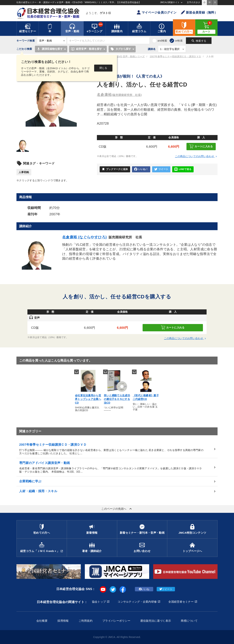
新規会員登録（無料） (199, 12)
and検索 (162, 41)
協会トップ (99, 602)
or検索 (179, 41)
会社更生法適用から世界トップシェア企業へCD (88, 399)
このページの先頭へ (117, 509)
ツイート (161, 169)
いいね (144, 589)
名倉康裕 (119, 95)
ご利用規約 (86, 621)
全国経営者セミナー (181, 602)
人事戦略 (24, 172)
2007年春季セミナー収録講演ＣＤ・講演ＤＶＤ (175, 57)
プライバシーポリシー (116, 621)
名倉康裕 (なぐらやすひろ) (84, 237)
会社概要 (42, 621)
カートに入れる (201, 146)
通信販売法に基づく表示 (156, 621)
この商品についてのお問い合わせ (196, 156)
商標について (189, 621)
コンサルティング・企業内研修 (137, 602)
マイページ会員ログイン (156, 12)
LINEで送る (183, 169)
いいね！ (141, 169)
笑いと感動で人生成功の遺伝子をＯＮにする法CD (117, 399)
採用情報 (63, 621)
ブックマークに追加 (115, 169)
